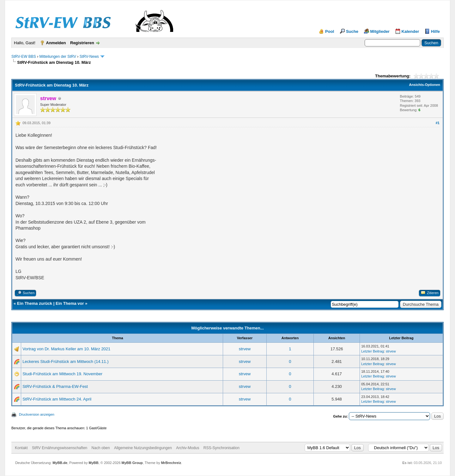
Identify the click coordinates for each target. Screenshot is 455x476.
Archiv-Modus (188, 448)
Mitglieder (380, 31)
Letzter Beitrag (373, 351)
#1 (438, 123)
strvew (245, 349)
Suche (352, 31)
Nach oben (101, 448)
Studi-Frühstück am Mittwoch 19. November (62, 374)
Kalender (410, 31)
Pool (330, 31)
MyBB (93, 463)
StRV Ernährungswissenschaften (60, 448)
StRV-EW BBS (24, 57)
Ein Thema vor (70, 303)
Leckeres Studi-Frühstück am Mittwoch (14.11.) (65, 362)
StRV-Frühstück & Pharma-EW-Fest (55, 386)
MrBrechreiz (171, 463)
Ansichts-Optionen (425, 85)
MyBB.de (60, 463)
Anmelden (56, 43)
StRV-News (89, 57)
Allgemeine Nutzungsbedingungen (143, 448)
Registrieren (82, 43)
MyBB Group (132, 463)
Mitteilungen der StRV (58, 57)
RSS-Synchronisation (221, 448)
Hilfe (435, 31)
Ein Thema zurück (35, 303)
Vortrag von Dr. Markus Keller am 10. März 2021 (66, 349)
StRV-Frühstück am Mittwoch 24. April (57, 399)
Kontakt (21, 448)
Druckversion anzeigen (37, 414)
